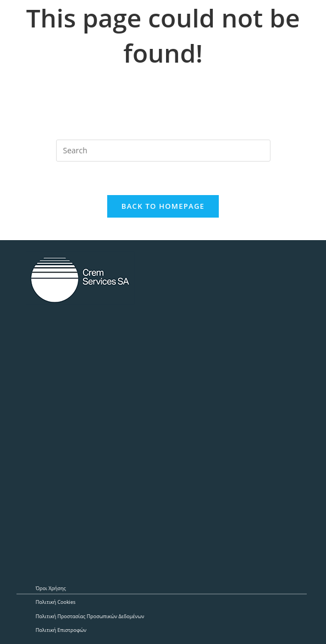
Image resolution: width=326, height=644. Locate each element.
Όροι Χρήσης (51, 588)
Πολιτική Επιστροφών (61, 630)
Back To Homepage (163, 206)
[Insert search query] (163, 151)
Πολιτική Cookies (56, 602)
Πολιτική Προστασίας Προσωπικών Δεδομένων (90, 616)
